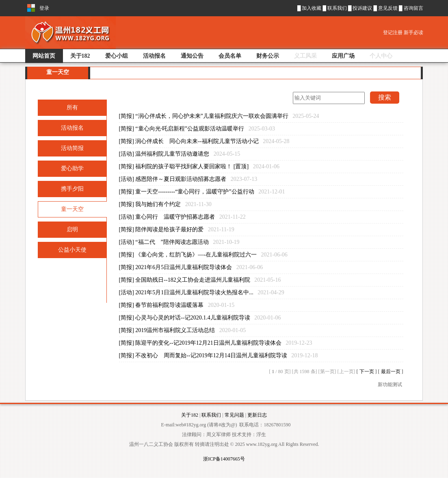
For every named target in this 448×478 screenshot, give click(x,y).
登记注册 (393, 33)
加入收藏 (312, 8)
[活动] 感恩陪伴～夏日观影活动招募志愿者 (188, 179)
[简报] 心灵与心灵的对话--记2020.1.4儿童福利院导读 (200, 318)
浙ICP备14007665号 (224, 459)
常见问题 (234, 415)
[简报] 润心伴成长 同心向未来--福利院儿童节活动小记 (204, 141)
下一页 (367, 372)
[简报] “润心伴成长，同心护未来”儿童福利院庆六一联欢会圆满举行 (219, 116)
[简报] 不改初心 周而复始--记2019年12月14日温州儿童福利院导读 (219, 355)
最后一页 (391, 372)
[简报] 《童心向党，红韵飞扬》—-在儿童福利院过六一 (203, 255)
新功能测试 (390, 385)
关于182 (190, 415)
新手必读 (413, 33)
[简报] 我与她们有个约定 (165, 204)
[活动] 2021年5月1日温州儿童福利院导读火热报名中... (202, 292)
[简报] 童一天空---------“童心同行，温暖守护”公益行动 (202, 192)
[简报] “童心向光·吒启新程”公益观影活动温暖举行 (197, 129)
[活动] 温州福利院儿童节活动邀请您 (180, 154)
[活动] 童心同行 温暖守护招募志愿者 (182, 217)
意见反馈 (388, 8)
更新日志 (257, 415)
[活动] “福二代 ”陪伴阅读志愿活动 (179, 242)
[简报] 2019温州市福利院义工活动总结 (183, 330)
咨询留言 (413, 8)
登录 (44, 8)
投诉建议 (363, 8)
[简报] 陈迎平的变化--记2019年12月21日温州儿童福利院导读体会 (216, 343)
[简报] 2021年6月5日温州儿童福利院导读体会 (191, 267)
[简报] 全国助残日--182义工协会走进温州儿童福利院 (200, 280)
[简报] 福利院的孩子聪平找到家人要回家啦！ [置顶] (199, 166)
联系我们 (338, 8)
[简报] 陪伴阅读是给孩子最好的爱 (177, 229)
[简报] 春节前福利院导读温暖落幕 (177, 305)
